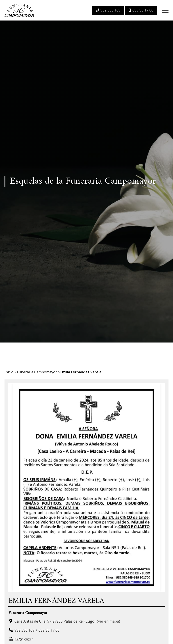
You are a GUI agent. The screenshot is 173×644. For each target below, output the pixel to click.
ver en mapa (108, 624)
